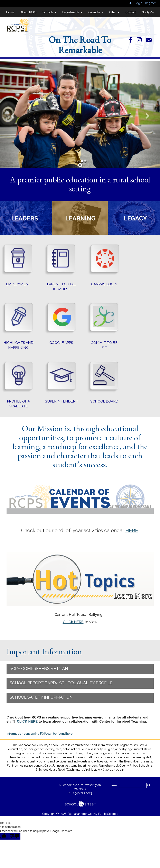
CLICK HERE (73, 622)
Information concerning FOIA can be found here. (40, 734)
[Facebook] (133, 41)
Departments (72, 12)
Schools (49, 12)
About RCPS (28, 12)
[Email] (151, 41)
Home (10, 12)
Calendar (96, 12)
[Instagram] (141, 41)
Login (136, 3)
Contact (131, 12)
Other (114, 12)
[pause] (80, 165)
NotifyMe (148, 12)
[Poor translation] (14, 836)
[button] (12, 115)
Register (150, 3)
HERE (132, 530)
